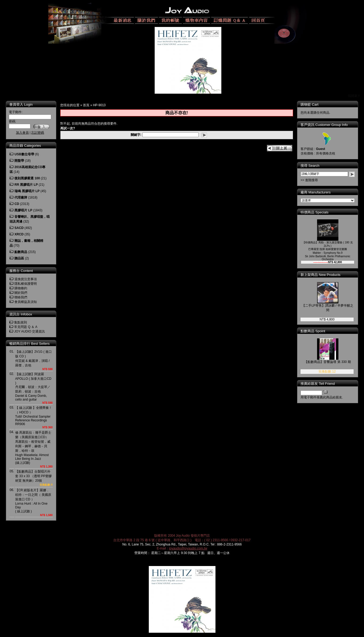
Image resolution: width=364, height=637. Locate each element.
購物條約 (21, 288)
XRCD (19, 234)
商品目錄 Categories (25, 146)
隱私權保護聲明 (26, 284)
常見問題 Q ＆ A (26, 327)
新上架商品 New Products (324, 275)
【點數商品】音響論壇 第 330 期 (331, 362)
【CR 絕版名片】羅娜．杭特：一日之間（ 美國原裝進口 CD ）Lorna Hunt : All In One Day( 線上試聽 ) (33, 501)
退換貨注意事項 (26, 279)
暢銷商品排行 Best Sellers (29, 344)
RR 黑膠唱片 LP (26, 185)
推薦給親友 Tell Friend (321, 384)
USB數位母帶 (24, 154)
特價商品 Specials (318, 212)
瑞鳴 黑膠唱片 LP (27, 191)
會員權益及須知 (26, 302)
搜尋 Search (314, 166)
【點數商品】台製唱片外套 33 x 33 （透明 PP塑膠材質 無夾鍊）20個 (33, 476)
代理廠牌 (21, 197)
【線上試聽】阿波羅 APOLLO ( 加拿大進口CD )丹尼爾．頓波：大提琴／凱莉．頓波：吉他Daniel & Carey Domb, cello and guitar (33, 387)
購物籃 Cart (313, 104)
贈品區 (19, 258)
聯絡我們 (21, 297)
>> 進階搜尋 (313, 180)
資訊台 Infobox (21, 314)
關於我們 (21, 293)
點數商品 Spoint (317, 331)
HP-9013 (99, 105)
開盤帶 (19, 161)
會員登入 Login (21, 104)
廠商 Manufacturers (319, 192)
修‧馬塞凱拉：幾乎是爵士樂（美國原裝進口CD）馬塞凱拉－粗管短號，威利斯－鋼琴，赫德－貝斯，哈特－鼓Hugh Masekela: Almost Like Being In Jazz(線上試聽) (33, 448)
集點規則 (21, 322)
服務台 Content (21, 271)
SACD (19, 228)
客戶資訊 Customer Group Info (328, 125)
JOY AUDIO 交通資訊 (29, 331)
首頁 (86, 105)
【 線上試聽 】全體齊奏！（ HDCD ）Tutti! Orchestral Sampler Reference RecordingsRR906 (34, 416)
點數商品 (21, 252)
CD (17, 204)
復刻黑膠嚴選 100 (27, 178)
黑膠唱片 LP (23, 210)
